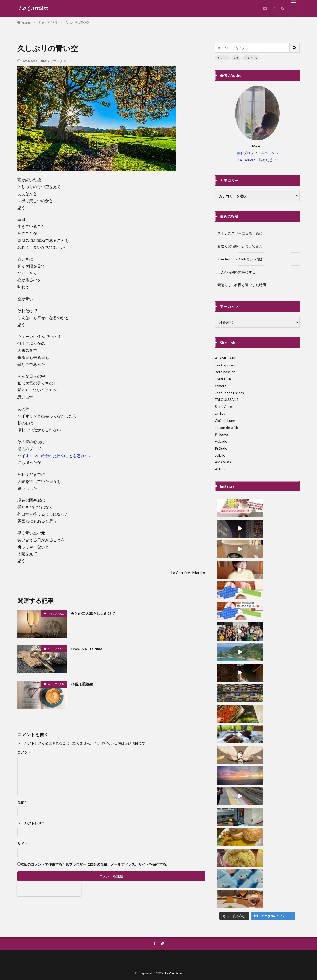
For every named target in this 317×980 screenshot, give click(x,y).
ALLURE (221, 469)
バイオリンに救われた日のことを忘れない (55, 455)
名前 (22, 802)
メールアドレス (30, 823)
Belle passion (225, 372)
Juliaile (220, 455)
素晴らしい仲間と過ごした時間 (242, 285)
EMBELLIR (223, 379)
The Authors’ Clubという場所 (240, 259)
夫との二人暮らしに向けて (97, 613)
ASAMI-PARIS (226, 358)
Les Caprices (225, 365)
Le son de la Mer (227, 427)
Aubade (221, 441)
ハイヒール (251, 58)
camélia (221, 386)
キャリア (222, 58)
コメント (24, 752)
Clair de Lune (225, 420)
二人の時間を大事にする (237, 272)
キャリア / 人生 (48, 22)
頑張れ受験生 (84, 684)
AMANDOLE (225, 462)
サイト (23, 844)
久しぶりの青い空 (77, 22)
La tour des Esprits (229, 393)
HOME (26, 22)
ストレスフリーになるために (240, 233)
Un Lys (220, 413)
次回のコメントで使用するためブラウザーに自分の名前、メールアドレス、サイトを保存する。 (95, 864)
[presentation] (49, 889)
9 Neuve (221, 434)
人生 (236, 58)
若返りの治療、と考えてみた (240, 246)
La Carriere (174, 962)
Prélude (221, 448)
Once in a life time (88, 649)
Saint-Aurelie (225, 407)
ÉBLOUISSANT (227, 400)
